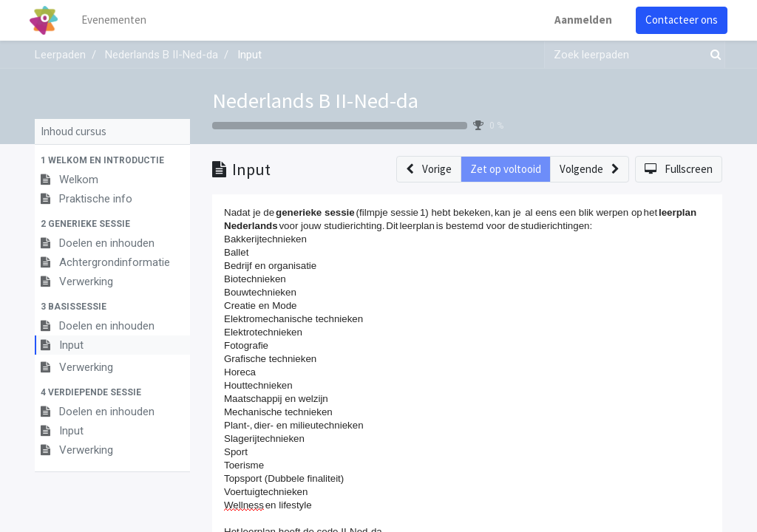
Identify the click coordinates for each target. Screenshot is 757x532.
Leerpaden (60, 55)
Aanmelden (578, 20)
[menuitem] (120, 20)
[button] (112, 160)
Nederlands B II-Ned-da (315, 100)
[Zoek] (713, 55)
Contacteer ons (676, 20)
